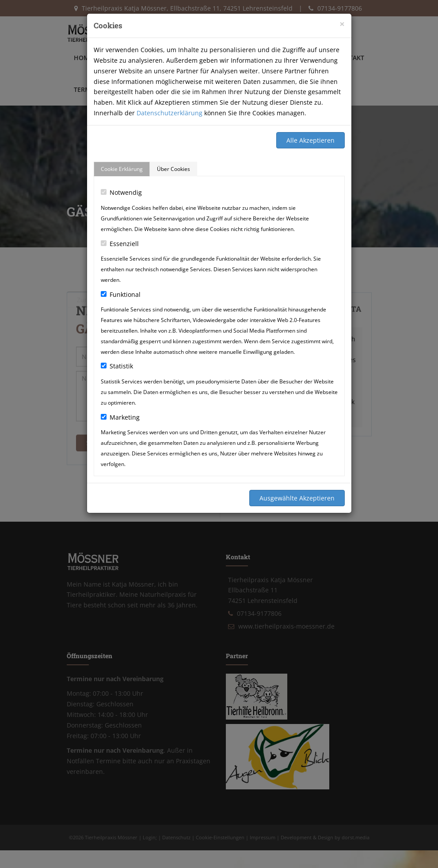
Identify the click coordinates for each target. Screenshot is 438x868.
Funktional (121, 294)
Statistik (117, 366)
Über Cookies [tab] (173, 169)
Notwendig (121, 192)
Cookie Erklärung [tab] (122, 169)
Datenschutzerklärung (169, 113)
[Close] (342, 24)
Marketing (120, 417)
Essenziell (120, 244)
